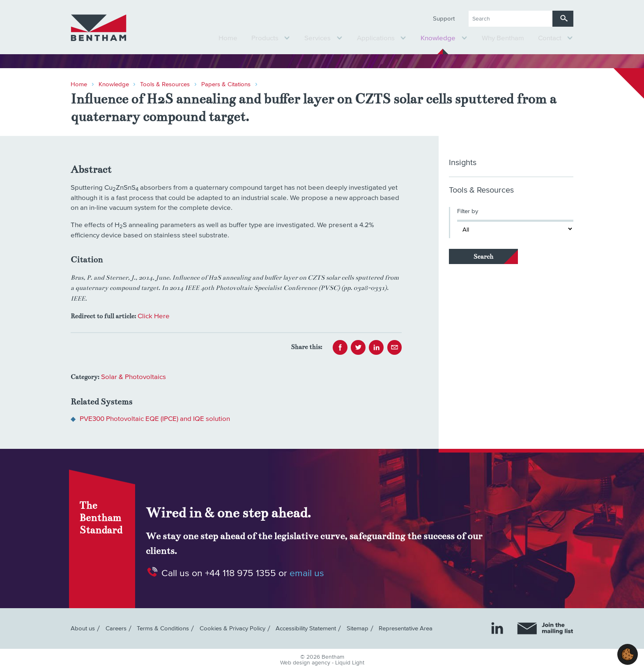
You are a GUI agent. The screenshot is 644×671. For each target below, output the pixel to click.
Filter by (468, 211)
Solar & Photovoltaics (133, 377)
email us (307, 573)
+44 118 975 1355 (240, 573)
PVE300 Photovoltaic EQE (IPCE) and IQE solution (155, 419)
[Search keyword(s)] (511, 19)
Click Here (154, 316)
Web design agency (306, 663)
